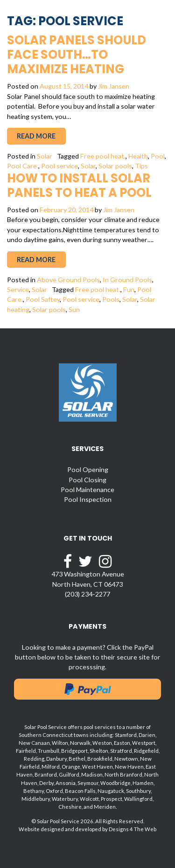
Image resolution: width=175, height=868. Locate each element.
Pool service (59, 166)
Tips (141, 166)
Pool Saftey (43, 299)
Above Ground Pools (68, 280)
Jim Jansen (114, 86)
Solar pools (115, 166)
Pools (111, 299)
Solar (45, 156)
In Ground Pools (127, 280)
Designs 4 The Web (133, 829)
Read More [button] (36, 136)
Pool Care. (23, 166)
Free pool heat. (103, 156)
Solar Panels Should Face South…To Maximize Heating (77, 55)
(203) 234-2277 (87, 594)
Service (18, 289)
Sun (74, 309)
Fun (129, 289)
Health (138, 156)
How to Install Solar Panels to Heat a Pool (79, 185)
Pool (158, 156)
